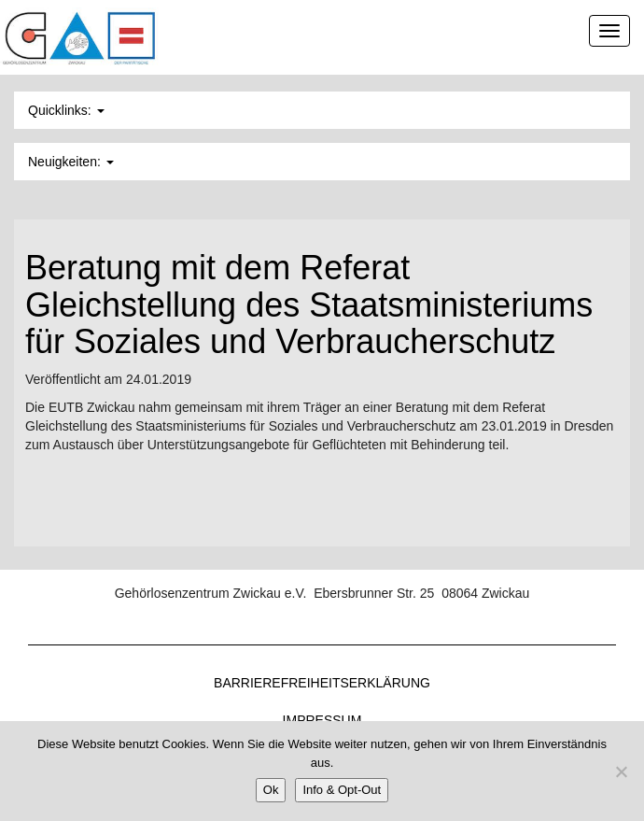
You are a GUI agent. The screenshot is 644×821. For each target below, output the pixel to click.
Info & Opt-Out (342, 790)
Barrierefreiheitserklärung (322, 683)
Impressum (322, 720)
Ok (271, 790)
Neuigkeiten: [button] (71, 162)
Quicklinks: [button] (66, 110)
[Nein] (621, 771)
